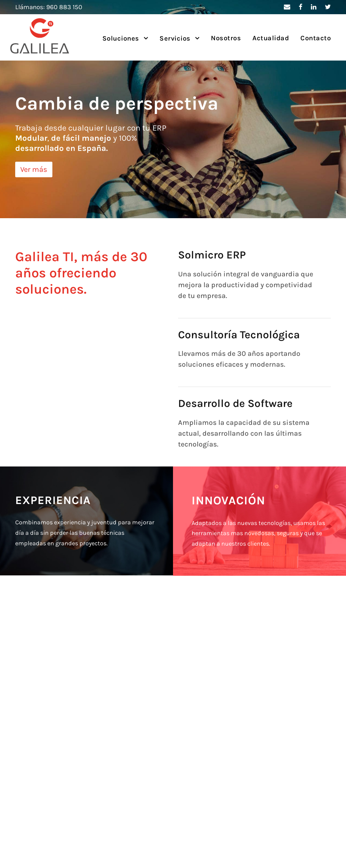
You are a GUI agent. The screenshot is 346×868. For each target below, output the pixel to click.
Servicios (175, 38)
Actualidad (271, 38)
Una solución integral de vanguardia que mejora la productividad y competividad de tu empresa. (246, 285)
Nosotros (226, 38)
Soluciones (121, 38)
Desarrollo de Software (235, 403)
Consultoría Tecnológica (239, 335)
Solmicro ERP (212, 255)
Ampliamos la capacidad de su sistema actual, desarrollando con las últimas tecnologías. (244, 433)
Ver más (34, 169)
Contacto (316, 38)
